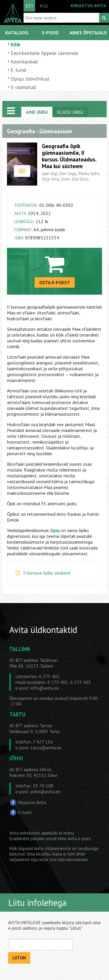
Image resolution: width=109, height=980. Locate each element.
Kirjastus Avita (32, 802)
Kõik (16, 44)
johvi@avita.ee (46, 792)
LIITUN (19, 958)
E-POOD (50, 33)
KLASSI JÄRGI (70, 112)
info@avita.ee (45, 688)
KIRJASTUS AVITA (89, 6)
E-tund (18, 70)
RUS (44, 6)
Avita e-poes (79, 838)
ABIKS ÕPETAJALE (88, 33)
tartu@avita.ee (46, 748)
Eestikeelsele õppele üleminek (45, 53)
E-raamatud (23, 87)
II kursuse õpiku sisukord (47, 573)
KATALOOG (17, 33)
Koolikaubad (24, 62)
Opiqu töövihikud (30, 79)
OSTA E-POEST (55, 282)
